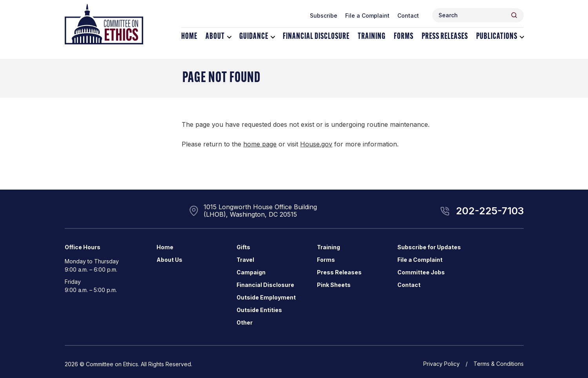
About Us (169, 260)
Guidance (254, 37)
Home (189, 37)
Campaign (251, 272)
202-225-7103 (490, 211)
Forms (404, 37)
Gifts (243, 247)
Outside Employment (266, 297)
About (215, 37)
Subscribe (324, 16)
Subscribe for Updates (429, 247)
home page (260, 144)
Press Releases (445, 37)
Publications (497, 37)
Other (245, 322)
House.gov (316, 144)
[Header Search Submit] (514, 15)
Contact (408, 16)
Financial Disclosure (316, 37)
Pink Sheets (334, 285)
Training (372, 37)
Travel (245, 260)
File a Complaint (367, 16)
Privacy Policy (441, 364)
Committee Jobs (421, 272)
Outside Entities (259, 310)
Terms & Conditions (499, 364)
